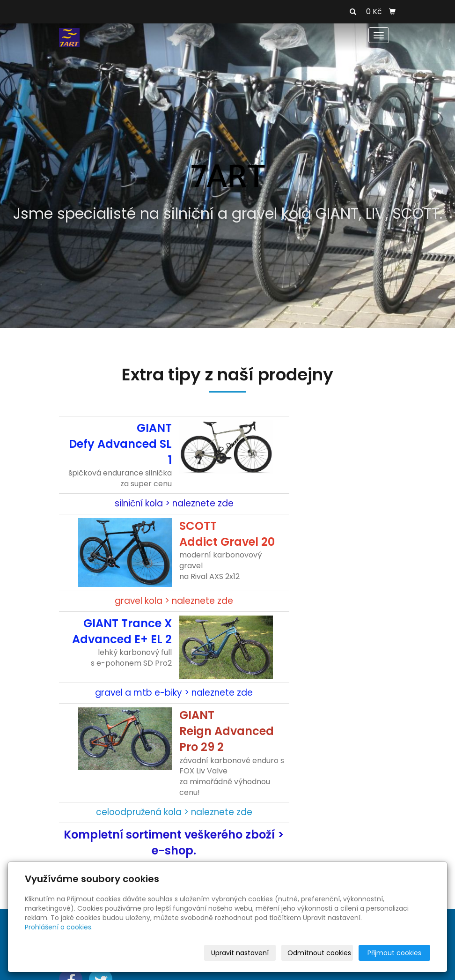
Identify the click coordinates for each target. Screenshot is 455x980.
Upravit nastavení (240, 953)
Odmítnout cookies (319, 953)
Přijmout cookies (394, 953)
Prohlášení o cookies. (59, 927)
